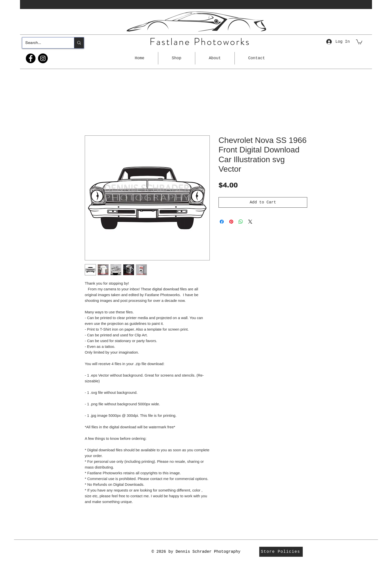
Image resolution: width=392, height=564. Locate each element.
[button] (177, 58)
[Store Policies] (281, 552)
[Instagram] (43, 58)
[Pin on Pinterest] (231, 222)
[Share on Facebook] (222, 222)
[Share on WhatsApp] (241, 222)
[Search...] (44, 43)
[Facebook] (31, 58)
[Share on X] (250, 222)
